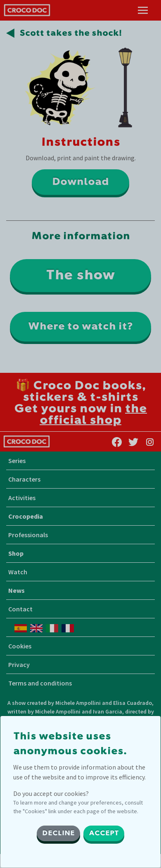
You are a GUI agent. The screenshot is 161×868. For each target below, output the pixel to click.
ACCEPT (104, 833)
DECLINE (58, 833)
